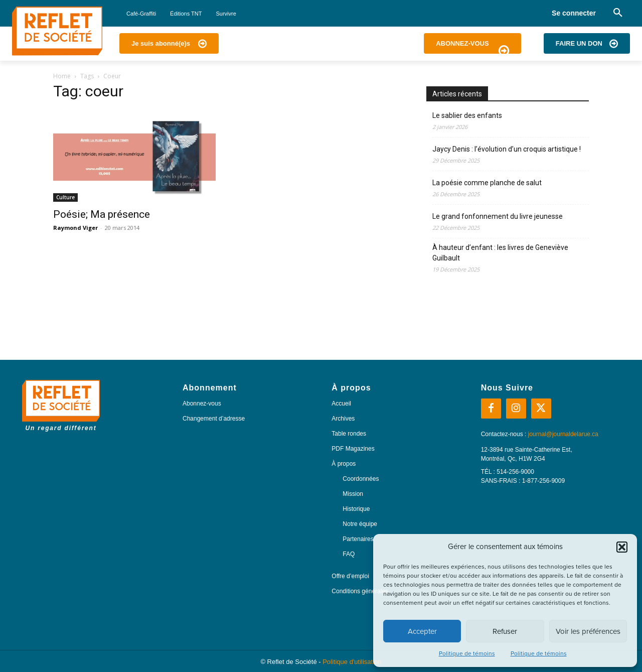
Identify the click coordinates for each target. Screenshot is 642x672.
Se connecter (574, 13)
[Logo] (57, 31)
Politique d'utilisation (352, 662)
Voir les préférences (588, 631)
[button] (622, 547)
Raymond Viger (75, 228)
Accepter (422, 631)
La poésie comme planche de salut (487, 183)
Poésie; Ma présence (102, 214)
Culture (65, 197)
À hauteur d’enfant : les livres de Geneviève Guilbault (500, 253)
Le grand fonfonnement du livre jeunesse (498, 216)
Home (62, 76)
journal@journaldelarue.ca (563, 434)
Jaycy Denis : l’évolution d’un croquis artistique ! (507, 149)
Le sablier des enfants (467, 115)
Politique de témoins (467, 653)
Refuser (505, 631)
